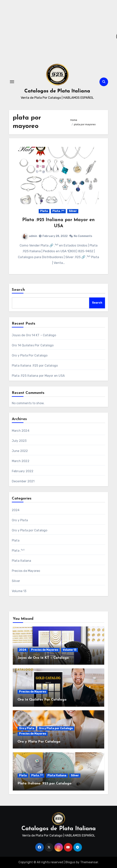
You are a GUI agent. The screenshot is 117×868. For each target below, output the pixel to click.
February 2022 (23, 471)
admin (30, 236)
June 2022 (20, 451)
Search (18, 290)
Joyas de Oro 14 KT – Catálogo (34, 335)
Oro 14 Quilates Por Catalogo (33, 345)
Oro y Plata (20, 520)
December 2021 (23, 481)
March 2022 (21, 461)
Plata (44, 211)
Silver (73, 211)
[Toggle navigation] (12, 82)
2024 (16, 510)
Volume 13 (19, 591)
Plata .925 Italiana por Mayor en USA (38, 376)
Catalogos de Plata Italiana (57, 91)
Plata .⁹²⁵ (58, 211)
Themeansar (89, 862)
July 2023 (19, 441)
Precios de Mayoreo (26, 571)
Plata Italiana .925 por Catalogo (35, 366)
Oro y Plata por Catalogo (30, 530)
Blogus (70, 862)
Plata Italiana (22, 561)
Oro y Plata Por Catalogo (30, 355)
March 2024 (21, 431)
